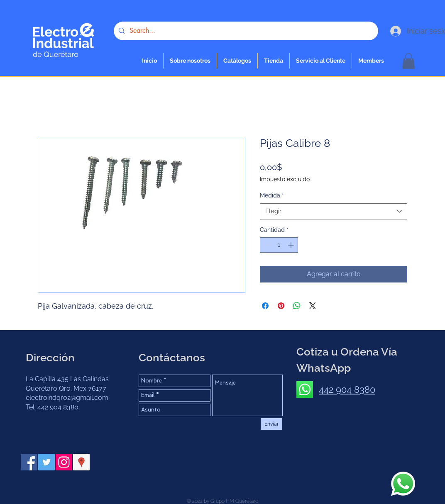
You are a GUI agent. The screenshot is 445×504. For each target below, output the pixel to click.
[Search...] (245, 31)
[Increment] (292, 245)
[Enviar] (271, 424)
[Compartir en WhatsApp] (297, 306)
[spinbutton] (279, 245)
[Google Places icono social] (81, 462)
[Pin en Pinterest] (281, 306)
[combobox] (334, 211)
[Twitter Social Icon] (46, 462)
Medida (272, 195)
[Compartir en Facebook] (265, 306)
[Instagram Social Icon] (64, 462)
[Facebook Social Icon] (29, 462)
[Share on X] (313, 306)
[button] (274, 61)
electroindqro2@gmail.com (67, 398)
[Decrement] (266, 245)
